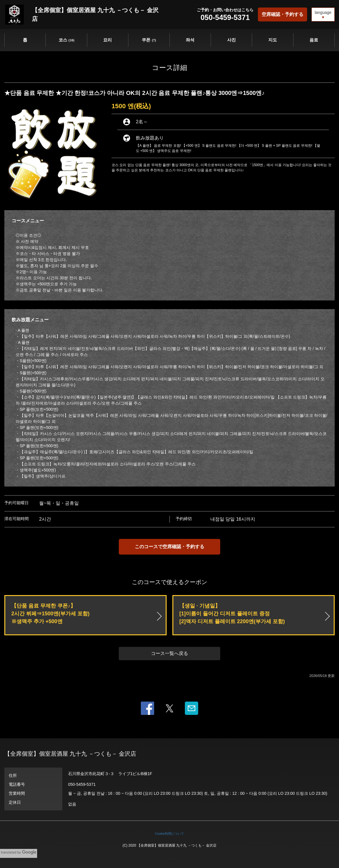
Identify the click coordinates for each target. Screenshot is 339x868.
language (323, 12)
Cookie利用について (170, 834)
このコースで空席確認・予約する (170, 547)
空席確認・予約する (282, 14)
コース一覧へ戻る (170, 653)
